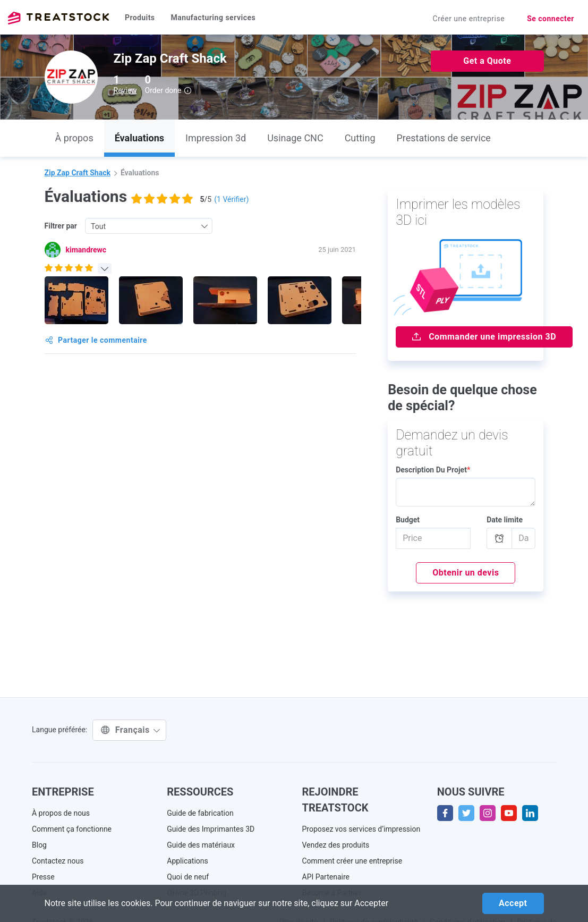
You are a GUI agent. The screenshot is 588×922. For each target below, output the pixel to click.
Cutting (360, 138)
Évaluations (139, 138)
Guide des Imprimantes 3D (211, 829)
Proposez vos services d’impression (361, 829)
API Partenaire (326, 877)
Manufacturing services (213, 18)
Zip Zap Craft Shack (78, 173)
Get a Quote (487, 61)
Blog (39, 845)
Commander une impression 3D (484, 337)
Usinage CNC (295, 138)
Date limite (505, 520)
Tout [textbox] (98, 226)
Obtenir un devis (466, 573)
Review (125, 90)
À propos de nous (61, 813)
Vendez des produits (336, 845)
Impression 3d (216, 138)
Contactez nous (58, 861)
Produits (140, 18)
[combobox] (149, 226)
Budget (408, 520)
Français (131, 730)
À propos (74, 138)
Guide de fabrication (200, 813)
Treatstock (58, 18)
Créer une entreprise (469, 19)
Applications (188, 861)
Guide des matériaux (201, 845)
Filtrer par (61, 226)
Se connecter (551, 19)
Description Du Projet (433, 470)
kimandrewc (86, 250)
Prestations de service (444, 138)
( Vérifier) (231, 199)
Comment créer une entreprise (352, 861)
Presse (43, 877)
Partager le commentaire (96, 340)
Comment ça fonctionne (72, 829)
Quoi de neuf (188, 877)
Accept (513, 903)
